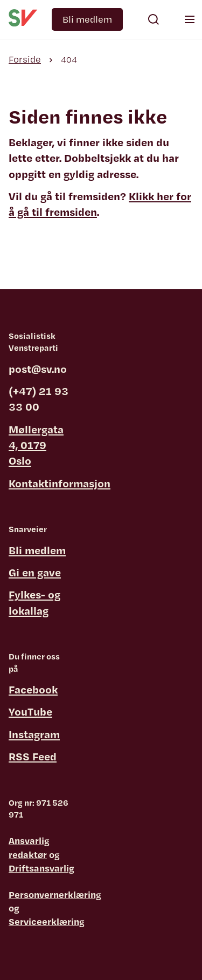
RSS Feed (33, 756)
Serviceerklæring (47, 921)
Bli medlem (87, 19)
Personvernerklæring (55, 894)
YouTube (30, 712)
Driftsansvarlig (41, 868)
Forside (25, 59)
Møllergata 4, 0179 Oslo (36, 445)
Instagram (34, 734)
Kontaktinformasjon (60, 483)
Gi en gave (35, 572)
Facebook (33, 689)
